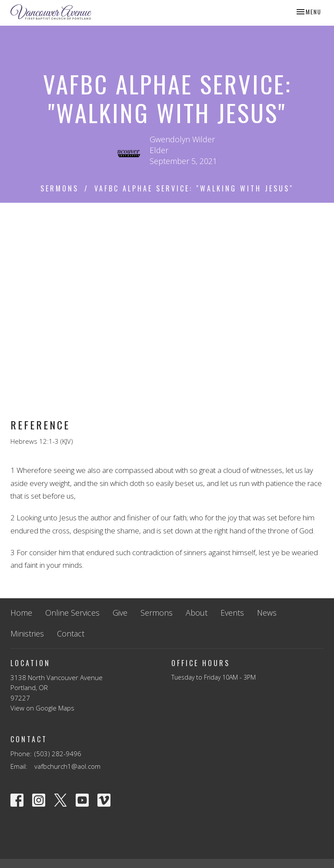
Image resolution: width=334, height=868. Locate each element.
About (197, 613)
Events (232, 613)
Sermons (60, 188)
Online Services (72, 613)
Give (120, 613)
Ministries (27, 633)
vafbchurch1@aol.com (67, 766)
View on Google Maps (42, 708)
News (267, 613)
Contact (71, 633)
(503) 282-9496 (58, 754)
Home (21, 613)
